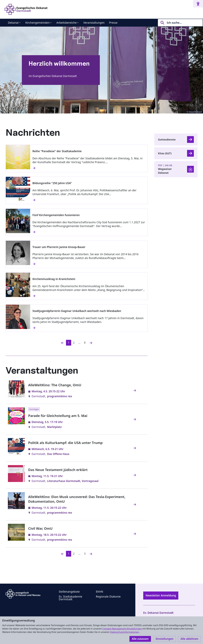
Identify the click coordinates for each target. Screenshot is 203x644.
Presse (113, 23)
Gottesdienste (167, 139)
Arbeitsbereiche (66, 23)
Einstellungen (165, 639)
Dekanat (13, 23)
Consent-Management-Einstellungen (122, 629)
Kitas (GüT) (165, 153)
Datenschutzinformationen (125, 632)
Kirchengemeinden (37, 23)
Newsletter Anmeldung (161, 595)
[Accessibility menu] (198, 4)
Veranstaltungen (94, 23)
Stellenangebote (69, 592)
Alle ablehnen (189, 639)
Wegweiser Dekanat (165, 171)
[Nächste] (91, 343)
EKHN (100, 592)
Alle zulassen (140, 639)
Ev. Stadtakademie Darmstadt (70, 598)
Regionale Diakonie (108, 597)
